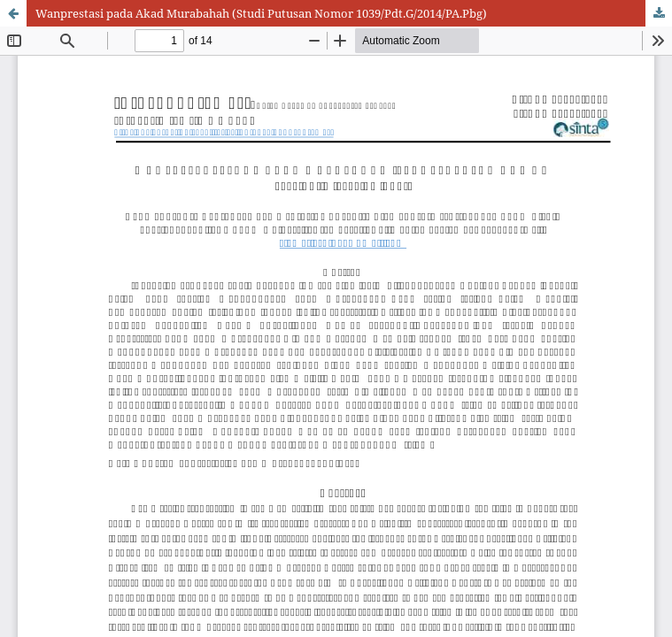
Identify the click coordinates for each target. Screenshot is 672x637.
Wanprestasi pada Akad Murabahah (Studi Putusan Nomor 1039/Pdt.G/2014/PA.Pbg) (261, 13)
